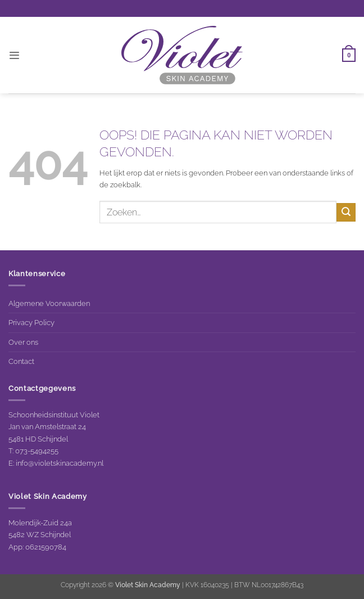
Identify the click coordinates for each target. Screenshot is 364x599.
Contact (21, 361)
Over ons (23, 342)
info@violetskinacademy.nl (60, 463)
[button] (14, 55)
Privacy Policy (31, 322)
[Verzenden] (346, 212)
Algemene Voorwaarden (49, 303)
